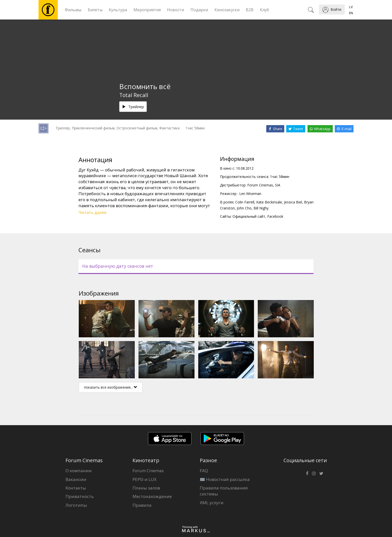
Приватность (80, 496)
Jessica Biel (293, 202)
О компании (79, 471)
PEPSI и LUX (144, 479)
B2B (250, 10)
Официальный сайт (249, 216)
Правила (142, 505)
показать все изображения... (111, 387)
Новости (175, 10)
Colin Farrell (245, 202)
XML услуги (212, 503)
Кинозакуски (227, 10)
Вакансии (76, 479)
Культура (118, 10)
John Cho (244, 208)
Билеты (95, 10)
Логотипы (76, 505)
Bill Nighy (261, 208)
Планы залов (146, 488)
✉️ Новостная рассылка (225, 479)
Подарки (199, 10)
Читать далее (92, 212)
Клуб (264, 10)
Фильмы (73, 10)
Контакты (76, 488)
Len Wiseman (250, 194)
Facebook (275, 216)
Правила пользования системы (224, 491)
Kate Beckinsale (269, 202)
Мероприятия (147, 10)
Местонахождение (152, 496)
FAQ (204, 471)
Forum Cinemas (148, 471)
